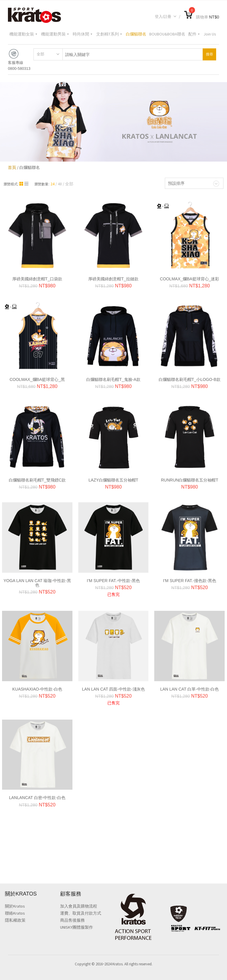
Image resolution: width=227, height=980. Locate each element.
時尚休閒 (83, 34)
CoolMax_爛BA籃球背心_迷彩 (189, 277)
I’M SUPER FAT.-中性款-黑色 (113, 579)
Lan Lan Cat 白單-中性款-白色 (189, 688)
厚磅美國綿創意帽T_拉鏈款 (113, 277)
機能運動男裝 (55, 34)
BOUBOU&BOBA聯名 (167, 34)
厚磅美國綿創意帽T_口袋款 (37, 277)
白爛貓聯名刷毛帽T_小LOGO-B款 (190, 378)
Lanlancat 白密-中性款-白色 (37, 796)
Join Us (210, 34)
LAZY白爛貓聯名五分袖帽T (113, 479)
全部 (40, 53)
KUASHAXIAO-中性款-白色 (37, 688)
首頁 (12, 166)
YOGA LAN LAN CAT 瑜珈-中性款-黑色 (37, 581)
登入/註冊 (166, 17)
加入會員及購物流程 (79, 906)
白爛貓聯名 (136, 34)
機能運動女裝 (24, 34)
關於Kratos (15, 906)
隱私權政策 (15, 920)
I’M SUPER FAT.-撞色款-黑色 (190, 579)
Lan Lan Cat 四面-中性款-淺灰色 (113, 688)
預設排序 (176, 182)
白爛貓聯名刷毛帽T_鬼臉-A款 (113, 378)
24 (52, 182)
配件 (194, 34)
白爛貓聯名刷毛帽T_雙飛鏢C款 (37, 479)
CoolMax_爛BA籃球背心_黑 (37, 378)
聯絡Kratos (15, 913)
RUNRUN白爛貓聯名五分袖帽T (190, 479)
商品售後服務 (72, 920)
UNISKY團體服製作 (77, 928)
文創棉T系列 (110, 34)
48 (60, 182)
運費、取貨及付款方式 (81, 913)
